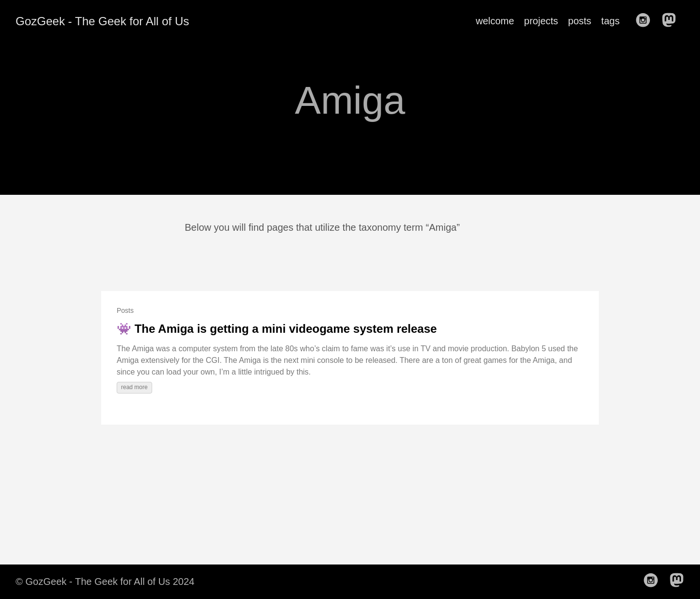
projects (541, 21)
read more (134, 387)
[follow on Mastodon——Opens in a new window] (672, 21)
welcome (495, 21)
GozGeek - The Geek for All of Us (102, 21)
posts (580, 21)
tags (611, 21)
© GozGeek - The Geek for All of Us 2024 (105, 582)
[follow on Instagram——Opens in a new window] (646, 21)
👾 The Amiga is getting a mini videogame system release (277, 329)
